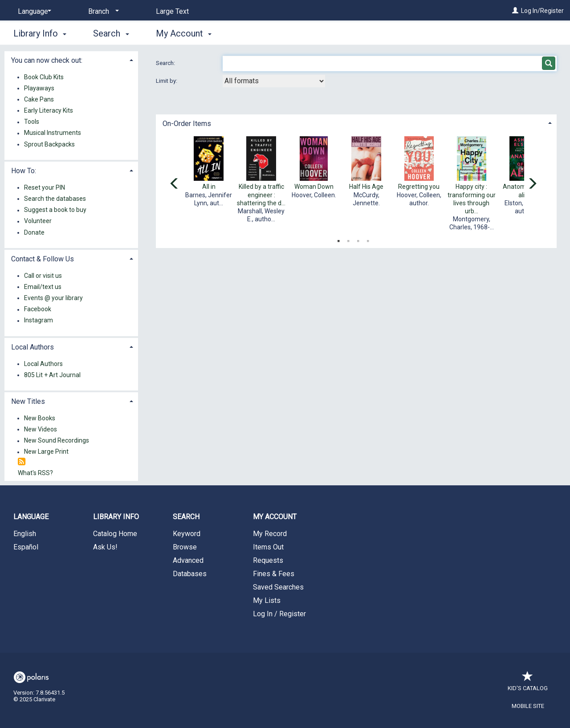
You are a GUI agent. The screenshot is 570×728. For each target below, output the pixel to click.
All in (209, 187)
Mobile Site (528, 706)
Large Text (172, 11)
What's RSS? (35, 473)
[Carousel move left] (175, 184)
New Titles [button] (28, 401)
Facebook (38, 309)
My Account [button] (184, 33)
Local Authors (43, 364)
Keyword (187, 534)
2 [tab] (348, 239)
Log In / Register (279, 614)
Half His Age (366, 187)
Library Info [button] (40, 33)
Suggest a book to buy (55, 210)
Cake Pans (39, 99)
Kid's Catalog (528, 684)
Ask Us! (105, 547)
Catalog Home (115, 534)
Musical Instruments (53, 133)
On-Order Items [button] (187, 124)
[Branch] (102, 12)
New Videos (41, 429)
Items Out (268, 547)
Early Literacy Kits (49, 110)
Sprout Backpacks (49, 144)
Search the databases (55, 199)
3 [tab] (358, 239)
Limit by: (167, 81)
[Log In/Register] (515, 11)
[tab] (356, 123)
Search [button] (111, 33)
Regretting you (419, 187)
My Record (270, 534)
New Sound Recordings (57, 441)
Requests (268, 560)
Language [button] (31, 517)
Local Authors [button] (33, 347)
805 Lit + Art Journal (52, 375)
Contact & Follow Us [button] (43, 259)
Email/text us (43, 287)
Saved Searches (278, 587)
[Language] (33, 12)
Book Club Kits (44, 77)
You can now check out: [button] (47, 60)
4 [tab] (368, 239)
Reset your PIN (45, 187)
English (25, 534)
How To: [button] (24, 171)
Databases (190, 574)
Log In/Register (542, 11)
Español (26, 547)
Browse (185, 547)
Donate (34, 232)
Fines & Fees (274, 574)
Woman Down (314, 187)
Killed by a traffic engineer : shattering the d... (261, 195)
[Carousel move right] (532, 184)
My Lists (267, 600)
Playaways (39, 88)
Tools (32, 122)
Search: (166, 63)
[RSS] (22, 462)
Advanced (188, 560)
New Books (40, 418)
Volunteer (38, 221)
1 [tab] (338, 239)
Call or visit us (43, 276)
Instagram (39, 321)
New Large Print (46, 452)
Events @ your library (53, 298)
